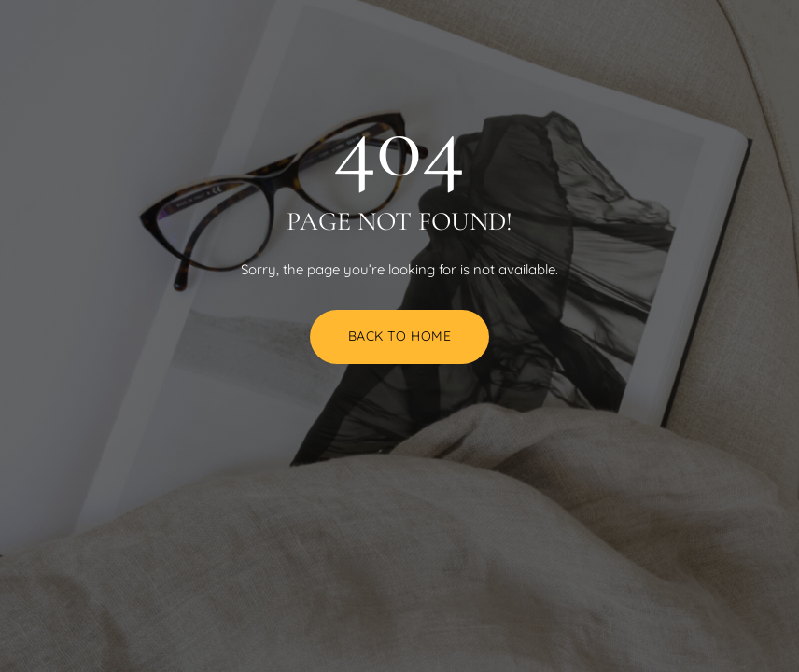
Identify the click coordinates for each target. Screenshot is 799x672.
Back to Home (400, 336)
